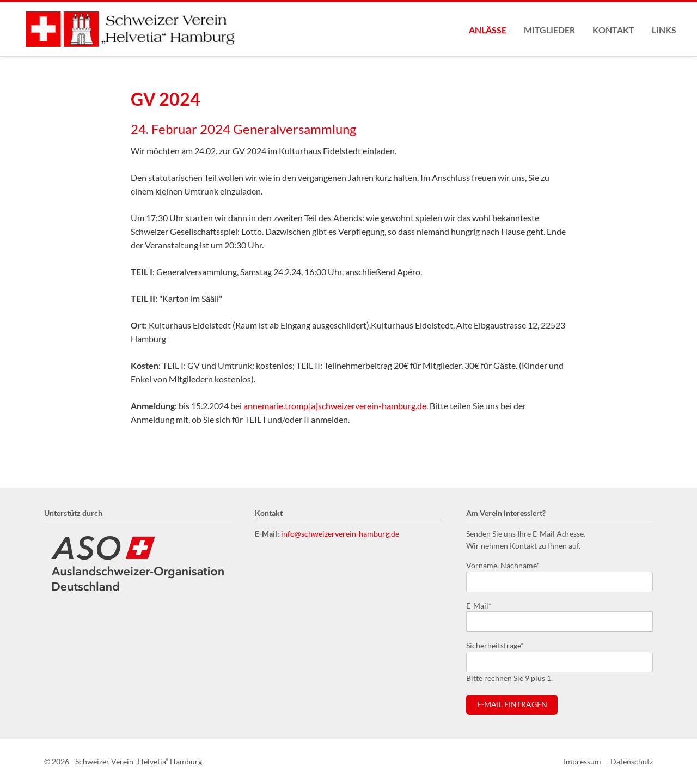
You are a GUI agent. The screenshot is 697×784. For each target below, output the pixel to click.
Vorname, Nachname (503, 565)
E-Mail (484, 605)
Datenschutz (632, 761)
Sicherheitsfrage (495, 645)
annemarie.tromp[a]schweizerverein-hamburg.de (335, 406)
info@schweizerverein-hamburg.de (340, 534)
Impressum (582, 761)
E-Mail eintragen (512, 704)
